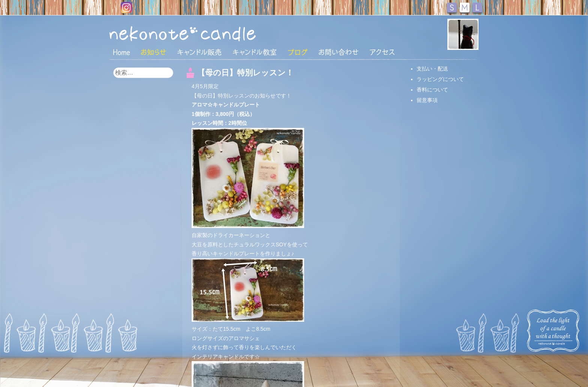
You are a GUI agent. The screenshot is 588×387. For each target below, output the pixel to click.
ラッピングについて (440, 79)
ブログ (298, 52)
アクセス (382, 52)
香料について (432, 90)
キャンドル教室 (255, 52)
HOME (121, 52)
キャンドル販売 (199, 52)
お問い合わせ (339, 52)
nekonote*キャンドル (205, 33)
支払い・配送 (432, 69)
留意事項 (427, 100)
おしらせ (154, 52)
